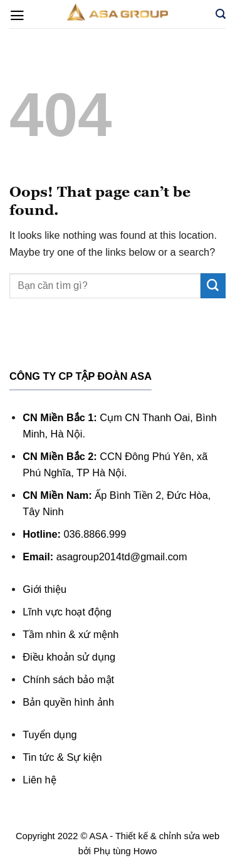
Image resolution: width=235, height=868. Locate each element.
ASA (99, 836)
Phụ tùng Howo (125, 851)
